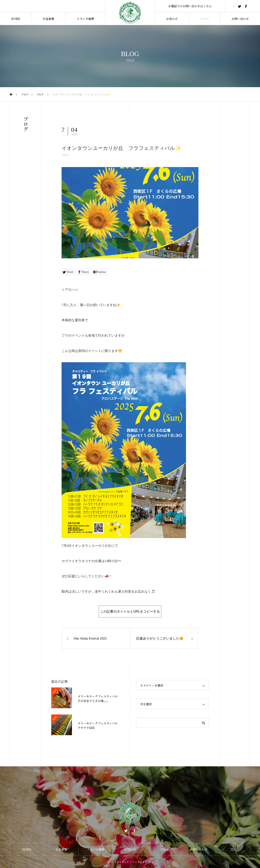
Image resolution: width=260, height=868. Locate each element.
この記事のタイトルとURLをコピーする (130, 611)
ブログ (65, 155)
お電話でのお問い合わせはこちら (190, 6)
